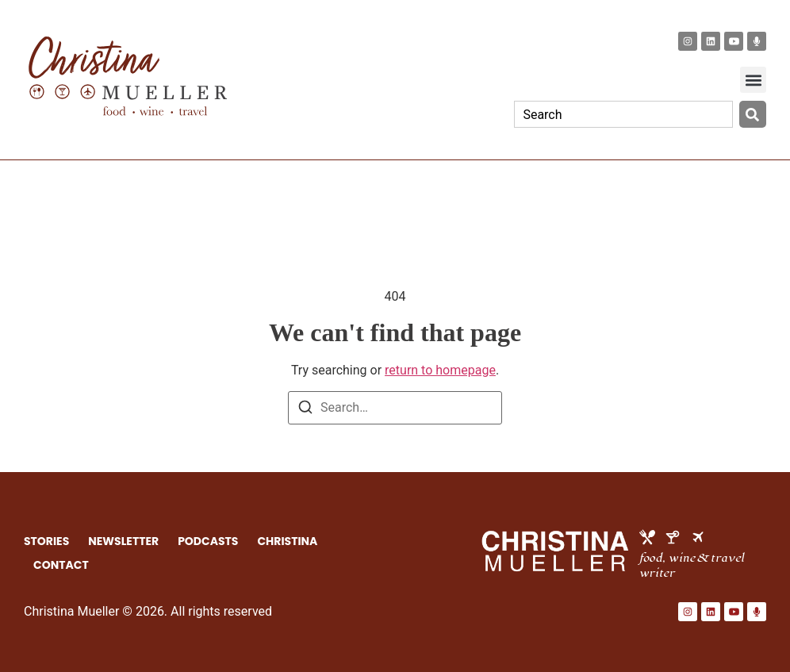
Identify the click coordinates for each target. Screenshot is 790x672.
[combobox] (623, 114)
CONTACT (61, 565)
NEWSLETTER (123, 541)
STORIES (46, 541)
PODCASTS (208, 541)
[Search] (753, 114)
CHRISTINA (288, 541)
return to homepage (440, 370)
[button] (753, 80)
